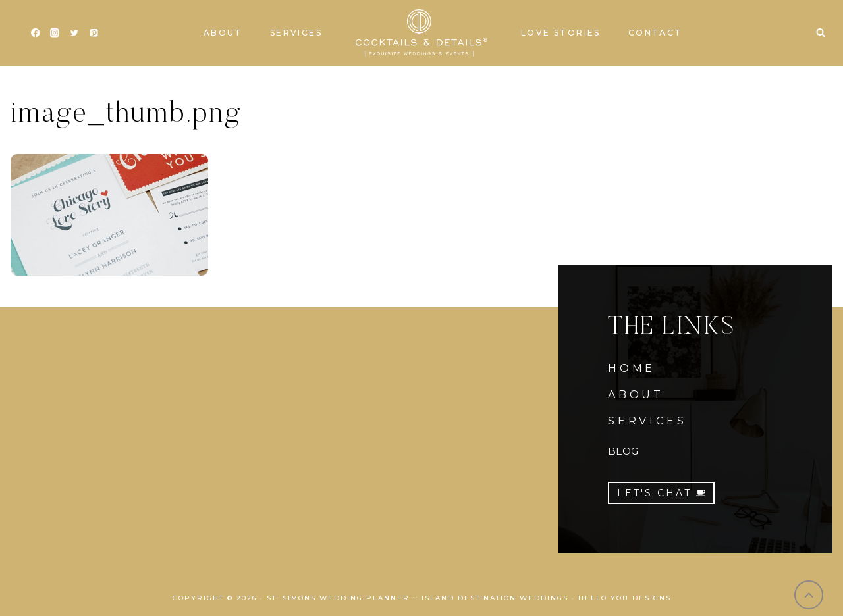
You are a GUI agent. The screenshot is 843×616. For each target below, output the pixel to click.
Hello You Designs (625, 598)
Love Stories (561, 33)
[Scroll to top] (809, 595)
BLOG (623, 451)
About (223, 33)
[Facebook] (35, 33)
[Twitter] (74, 33)
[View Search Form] (821, 33)
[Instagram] (55, 33)
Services (296, 33)
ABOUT (636, 395)
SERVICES (647, 421)
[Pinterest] (94, 33)
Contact (655, 33)
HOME (632, 368)
